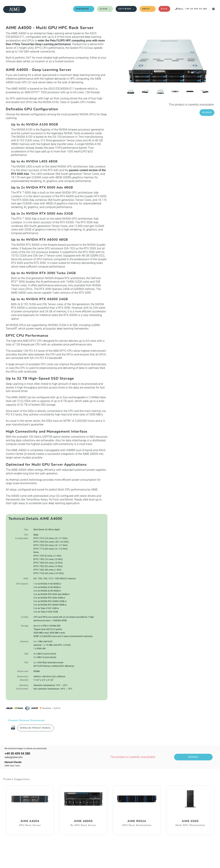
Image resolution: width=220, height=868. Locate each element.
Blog (164, 9)
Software (125, 9)
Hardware (82, 9)
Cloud (104, 9)
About (146, 9)
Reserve (207, 113)
